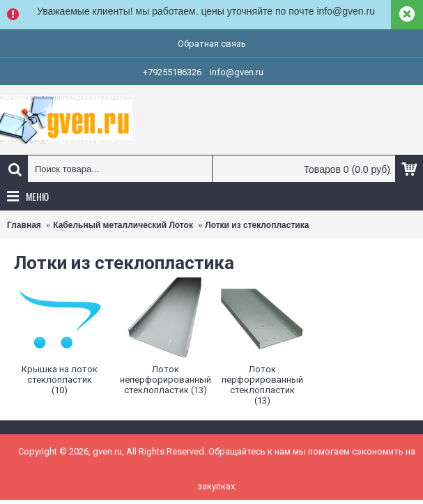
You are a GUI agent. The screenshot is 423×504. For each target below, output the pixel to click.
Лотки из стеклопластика (257, 225)
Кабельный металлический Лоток (123, 225)
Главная (24, 225)
